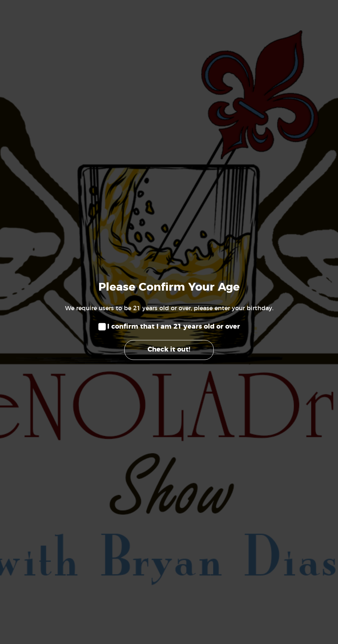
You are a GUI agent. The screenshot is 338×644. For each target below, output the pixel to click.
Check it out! (169, 350)
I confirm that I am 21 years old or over (174, 327)
